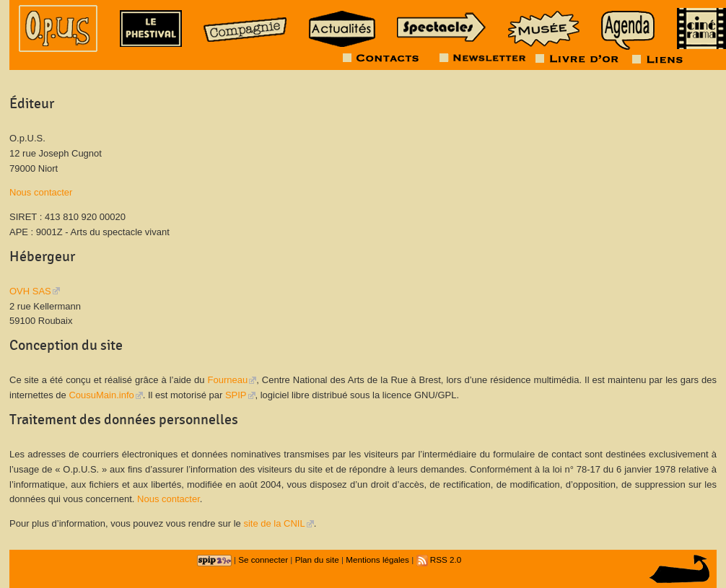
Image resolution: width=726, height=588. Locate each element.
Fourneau (228, 380)
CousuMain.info (101, 395)
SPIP (236, 395)
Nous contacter (41, 192)
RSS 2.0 (439, 560)
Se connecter (263, 560)
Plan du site (317, 560)
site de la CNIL (274, 523)
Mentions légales (377, 560)
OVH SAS (30, 291)
